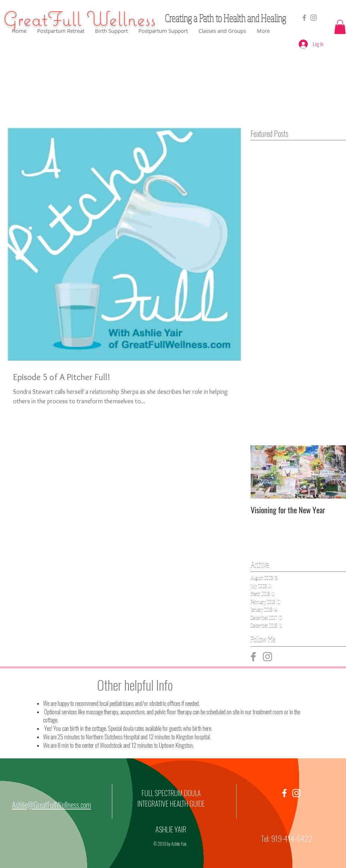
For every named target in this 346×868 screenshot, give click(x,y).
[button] (340, 27)
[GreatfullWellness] (314, 18)
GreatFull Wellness (79, 18)
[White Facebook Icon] (284, 793)
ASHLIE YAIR (171, 829)
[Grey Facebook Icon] (304, 18)
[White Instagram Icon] (296, 793)
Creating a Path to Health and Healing (225, 18)
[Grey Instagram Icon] (267, 657)
